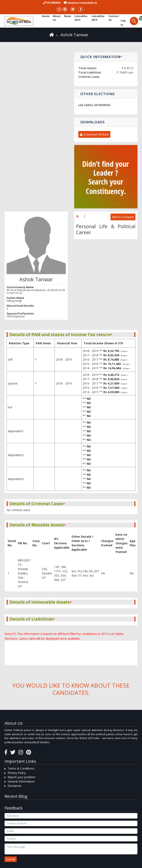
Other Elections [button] (98, 94)
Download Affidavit (94, 134)
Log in (123, 23)
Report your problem (21, 777)
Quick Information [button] (101, 57)
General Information (21, 781)
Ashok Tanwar (74, 35)
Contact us (114, 18)
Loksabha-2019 (98, 18)
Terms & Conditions (21, 768)
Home (46, 16)
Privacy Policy (17, 773)
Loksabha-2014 (81, 18)
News (68, 16)
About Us (57, 18)
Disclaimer (15, 786)
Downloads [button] (93, 122)
